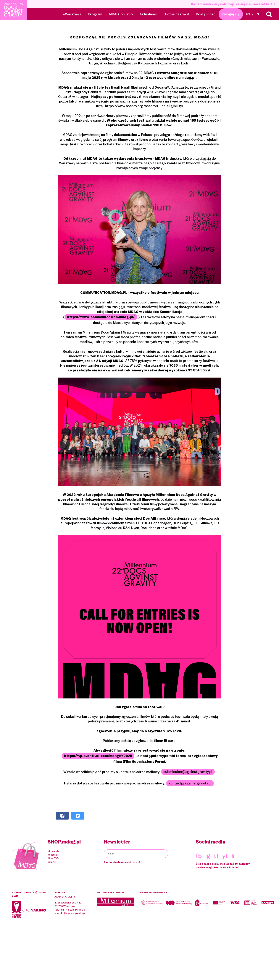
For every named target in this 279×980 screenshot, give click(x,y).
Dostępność (206, 14)
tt (216, 856)
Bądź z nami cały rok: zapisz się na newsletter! (233, 4)
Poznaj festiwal (177, 14)
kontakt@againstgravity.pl (190, 783)
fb (199, 856)
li (233, 856)
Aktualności (149, 14)
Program (95, 14)
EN (257, 14)
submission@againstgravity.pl (188, 772)
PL (249, 14)
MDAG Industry (121, 14)
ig (208, 856)
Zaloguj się (231, 14)
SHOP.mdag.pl (64, 842)
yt (225, 856)
